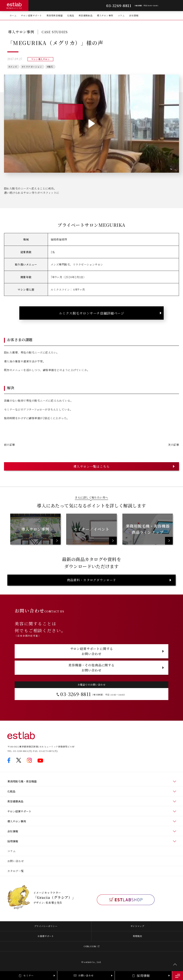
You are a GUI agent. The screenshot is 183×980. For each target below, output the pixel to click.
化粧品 (71, 15)
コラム (121, 15)
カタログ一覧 (16, 871)
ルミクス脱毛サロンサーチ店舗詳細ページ (91, 313)
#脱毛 (50, 67)
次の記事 (173, 445)
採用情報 (13, 841)
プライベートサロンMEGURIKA (91, 225)
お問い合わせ (16, 861)
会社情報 (134, 15)
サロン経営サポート (31, 15)
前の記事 (10, 445)
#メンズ (13, 67)
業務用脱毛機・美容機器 (22, 781)
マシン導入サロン (40, 59)
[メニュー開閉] (178, 976)
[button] (92, 124)
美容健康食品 (86, 15)
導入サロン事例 (105, 15)
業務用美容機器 (55, 15)
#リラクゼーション (32, 67)
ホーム (13, 15)
